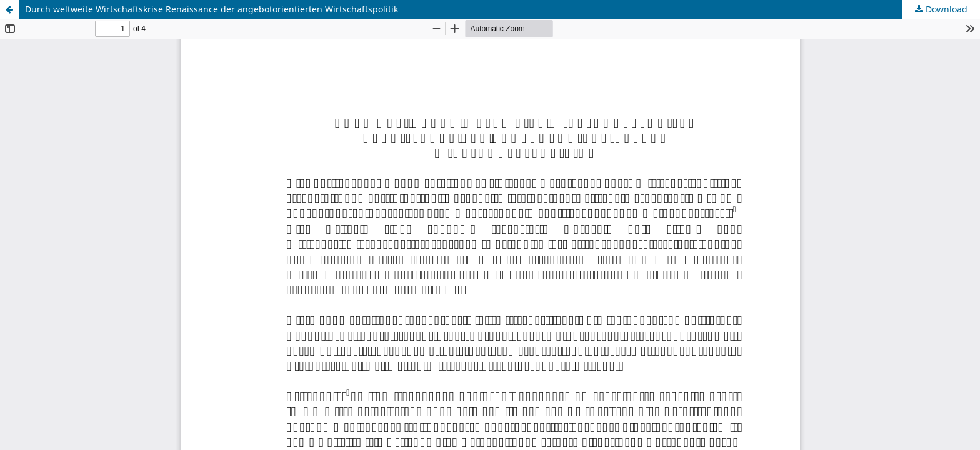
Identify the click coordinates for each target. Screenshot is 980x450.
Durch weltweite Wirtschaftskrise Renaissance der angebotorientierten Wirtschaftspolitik (212, 9)
